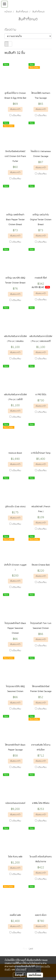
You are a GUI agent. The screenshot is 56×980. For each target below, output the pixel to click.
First (25, 949)
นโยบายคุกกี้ (21, 969)
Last (31, 949)
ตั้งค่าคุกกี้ (19, 975)
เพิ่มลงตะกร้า (15, 109)
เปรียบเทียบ (17, 116)
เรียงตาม (11, 30)
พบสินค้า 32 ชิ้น (15, 53)
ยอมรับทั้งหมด (35, 975)
